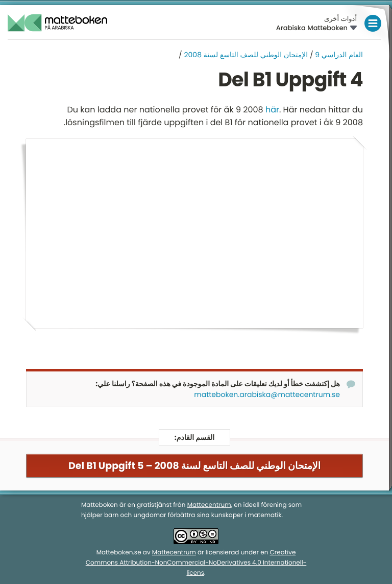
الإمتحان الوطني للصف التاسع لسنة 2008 (246, 55)
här (272, 110)
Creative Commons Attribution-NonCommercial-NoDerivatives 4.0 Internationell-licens (196, 563)
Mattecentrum (209, 506)
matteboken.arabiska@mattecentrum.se (267, 395)
